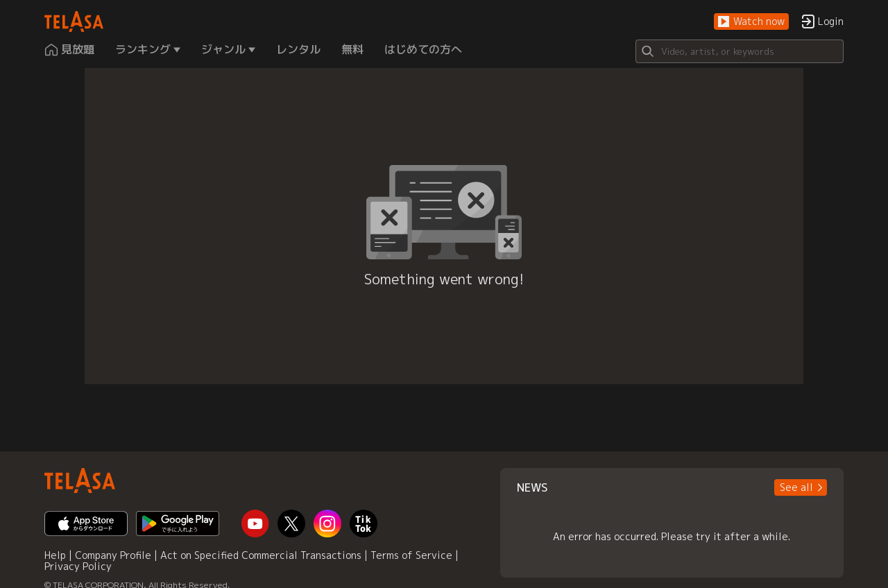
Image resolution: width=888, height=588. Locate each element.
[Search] (740, 51)
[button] (751, 22)
